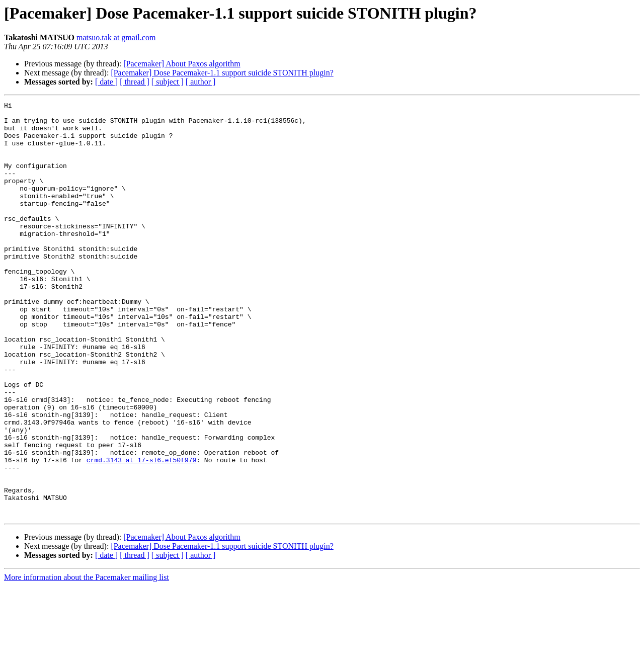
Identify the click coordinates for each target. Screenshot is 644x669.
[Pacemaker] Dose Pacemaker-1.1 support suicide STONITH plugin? (222, 73)
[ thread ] (135, 82)
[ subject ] (168, 82)
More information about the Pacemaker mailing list (87, 660)
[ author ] (201, 82)
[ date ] (106, 82)
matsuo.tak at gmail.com (116, 37)
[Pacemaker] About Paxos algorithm (182, 64)
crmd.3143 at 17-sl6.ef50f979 (141, 532)
